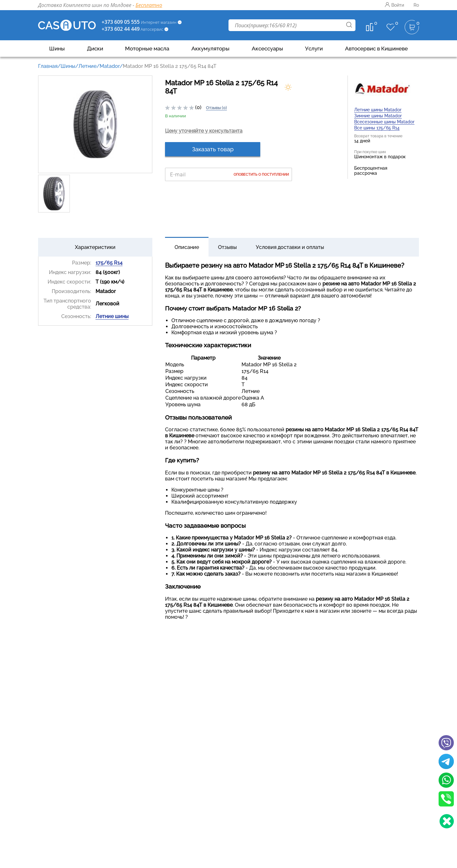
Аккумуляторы (210, 49)
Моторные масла (147, 49)
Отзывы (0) (216, 108)
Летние (87, 66)
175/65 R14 (109, 263)
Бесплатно (149, 5)
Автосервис (152, 29)
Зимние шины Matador (378, 116)
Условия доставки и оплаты (290, 247)
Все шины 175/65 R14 (377, 128)
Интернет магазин (159, 22)
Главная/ (49, 66)
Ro (416, 5)
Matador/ (111, 66)
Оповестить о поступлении (261, 175)
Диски (95, 49)
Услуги (314, 49)
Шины (57, 49)
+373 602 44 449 (121, 29)
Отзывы (227, 247)
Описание (187, 247)
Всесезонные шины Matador (384, 122)
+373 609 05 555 (121, 22)
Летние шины (112, 316)
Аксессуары (267, 49)
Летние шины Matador (378, 110)
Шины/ (70, 66)
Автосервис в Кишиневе (376, 49)
